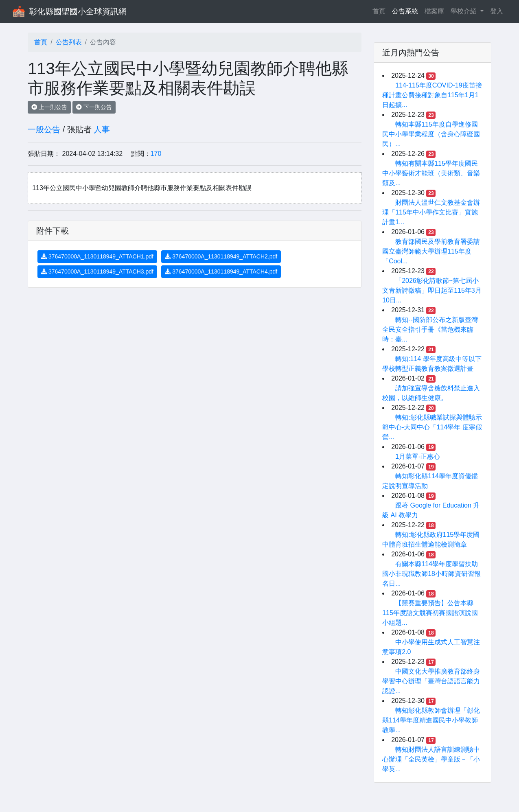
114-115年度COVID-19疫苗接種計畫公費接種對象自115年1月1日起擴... (432, 95)
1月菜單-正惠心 (418, 456)
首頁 (381, 10)
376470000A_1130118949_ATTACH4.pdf (221, 271)
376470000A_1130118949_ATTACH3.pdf (97, 271)
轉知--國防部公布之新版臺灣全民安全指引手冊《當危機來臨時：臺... (430, 329)
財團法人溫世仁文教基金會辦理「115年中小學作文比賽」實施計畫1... (431, 212)
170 (156, 154)
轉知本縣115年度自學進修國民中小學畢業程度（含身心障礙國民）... (431, 134)
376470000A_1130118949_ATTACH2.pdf (221, 256)
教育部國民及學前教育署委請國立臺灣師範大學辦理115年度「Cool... (431, 251)
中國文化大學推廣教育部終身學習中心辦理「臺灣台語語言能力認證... (431, 681)
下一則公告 (94, 107)
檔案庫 (434, 11)
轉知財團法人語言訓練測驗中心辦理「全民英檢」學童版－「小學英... (431, 759)
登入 (497, 11)
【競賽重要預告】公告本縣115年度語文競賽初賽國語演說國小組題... (430, 613)
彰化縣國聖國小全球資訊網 (78, 11)
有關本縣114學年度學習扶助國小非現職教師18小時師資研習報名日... (431, 574)
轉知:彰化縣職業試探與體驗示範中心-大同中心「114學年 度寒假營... (432, 427)
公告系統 (405, 11)
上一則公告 (49, 107)
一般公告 (44, 129)
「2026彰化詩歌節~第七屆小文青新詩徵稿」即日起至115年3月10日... (432, 290)
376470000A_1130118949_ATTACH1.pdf (97, 256)
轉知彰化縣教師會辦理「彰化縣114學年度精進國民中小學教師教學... (431, 720)
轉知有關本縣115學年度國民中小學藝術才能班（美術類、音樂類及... (431, 173)
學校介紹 (464, 11)
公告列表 (69, 42)
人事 (102, 129)
